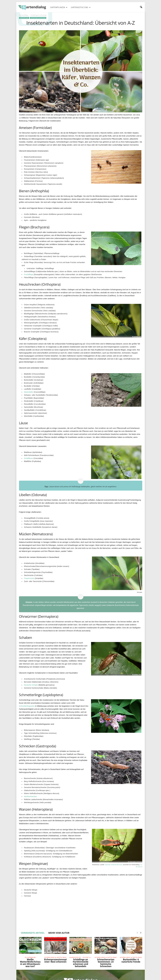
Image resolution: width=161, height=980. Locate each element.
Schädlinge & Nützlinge (38, 18)
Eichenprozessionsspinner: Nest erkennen (55, 961)
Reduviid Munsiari (117, 865)
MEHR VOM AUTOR (59, 933)
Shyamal (108, 865)
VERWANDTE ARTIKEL (33, 933)
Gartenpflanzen (59, 7)
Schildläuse (29, 458)
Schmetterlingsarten (27, 706)
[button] (141, 7)
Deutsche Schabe (31, 685)
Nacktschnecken (31, 796)
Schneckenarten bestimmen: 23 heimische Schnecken (106, 963)
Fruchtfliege (29, 274)
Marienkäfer (29, 392)
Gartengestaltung (81, 7)
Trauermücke (29, 578)
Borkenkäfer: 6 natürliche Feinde (131, 961)
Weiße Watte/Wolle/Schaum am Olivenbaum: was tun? (30, 963)
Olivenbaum (30, 957)
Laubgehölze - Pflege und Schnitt (81, 957)
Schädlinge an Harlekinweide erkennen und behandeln (81, 963)
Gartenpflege (24, 15)
